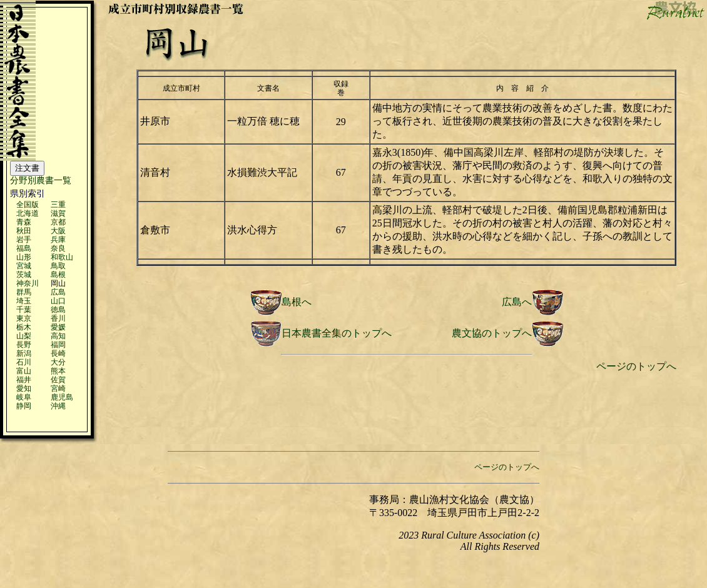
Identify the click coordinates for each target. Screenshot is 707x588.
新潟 (24, 353)
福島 (24, 248)
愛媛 (58, 327)
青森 (24, 222)
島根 (58, 275)
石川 (24, 362)
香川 (58, 318)
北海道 (28, 213)
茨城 (24, 275)
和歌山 (62, 257)
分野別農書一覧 (41, 180)
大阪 (58, 231)
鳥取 (58, 266)
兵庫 (58, 240)
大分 (58, 362)
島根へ (297, 302)
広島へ (517, 302)
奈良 (58, 248)
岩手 (24, 240)
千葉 (24, 310)
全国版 (28, 205)
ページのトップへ (636, 366)
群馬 (24, 292)
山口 (58, 301)
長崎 (58, 353)
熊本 (58, 371)
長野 (24, 345)
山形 (24, 257)
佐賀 (58, 380)
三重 (58, 205)
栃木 (24, 327)
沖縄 (58, 406)
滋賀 (58, 213)
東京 (24, 318)
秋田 (24, 231)
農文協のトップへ (492, 333)
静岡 (24, 406)
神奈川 (28, 283)
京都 (58, 222)
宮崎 (58, 388)
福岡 (58, 345)
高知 (58, 336)
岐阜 (24, 397)
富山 (24, 371)
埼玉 (24, 301)
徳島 (58, 310)
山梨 (24, 336)
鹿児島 (62, 397)
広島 (58, 292)
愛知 (24, 388)
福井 (24, 380)
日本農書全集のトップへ (337, 333)
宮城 (24, 266)
